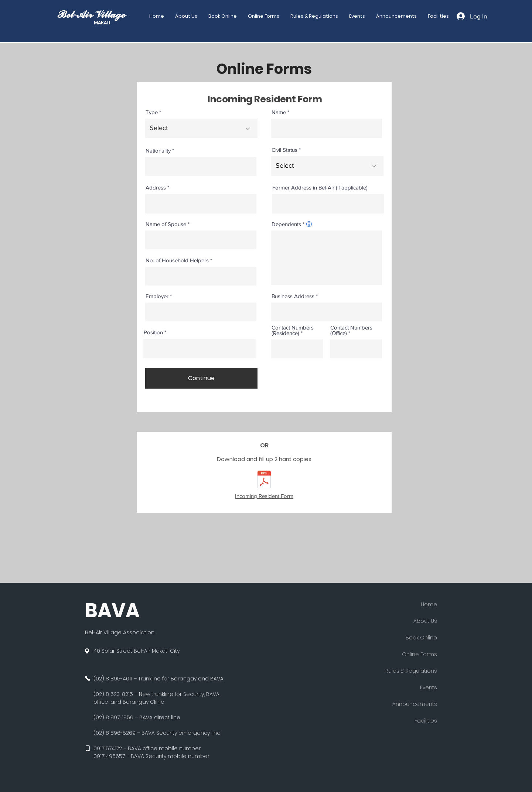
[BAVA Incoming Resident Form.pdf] (264, 480)
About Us (425, 621)
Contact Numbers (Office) (351, 330)
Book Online (421, 638)
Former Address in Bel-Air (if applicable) (320, 187)
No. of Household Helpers (177, 260)
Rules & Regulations (411, 671)
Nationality (158, 151)
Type (152, 112)
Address (156, 187)
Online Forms (420, 654)
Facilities (426, 721)
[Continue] (201, 378)
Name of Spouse (166, 224)
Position (153, 332)
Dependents (286, 224)
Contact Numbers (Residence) (293, 330)
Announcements (415, 704)
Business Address (293, 296)
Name (279, 112)
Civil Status (284, 150)
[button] (264, 16)
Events (429, 687)
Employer (157, 296)
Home (429, 604)
